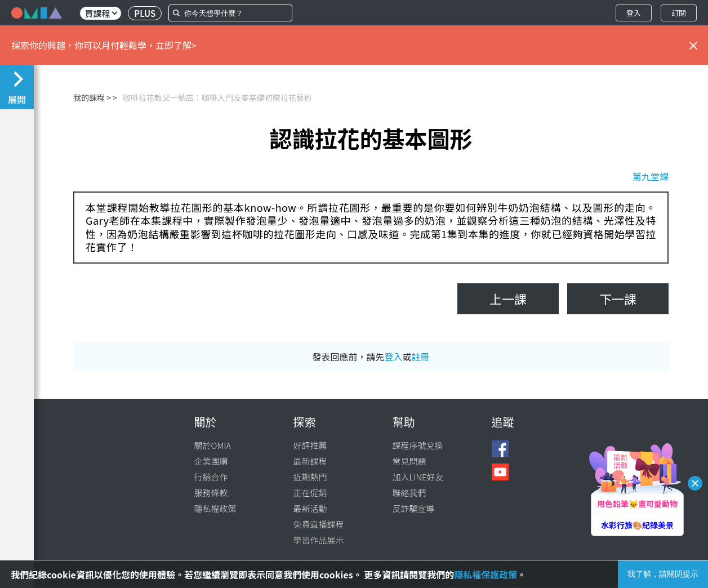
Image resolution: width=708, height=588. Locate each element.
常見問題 (409, 461)
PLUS (145, 13)
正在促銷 (310, 493)
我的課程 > (92, 97)
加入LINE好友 (418, 477)
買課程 (101, 13)
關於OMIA (213, 445)
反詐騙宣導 (414, 508)
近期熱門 (310, 477)
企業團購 (211, 461)
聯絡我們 (409, 493)
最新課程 (310, 461)
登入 (634, 13)
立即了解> (176, 45)
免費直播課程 (319, 524)
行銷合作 (211, 477)
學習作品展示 (319, 540)
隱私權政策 (215, 508)
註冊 (421, 357)
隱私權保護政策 (486, 574)
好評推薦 (310, 445)
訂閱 (679, 13)
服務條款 (211, 493)
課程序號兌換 (418, 445)
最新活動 (310, 508)
